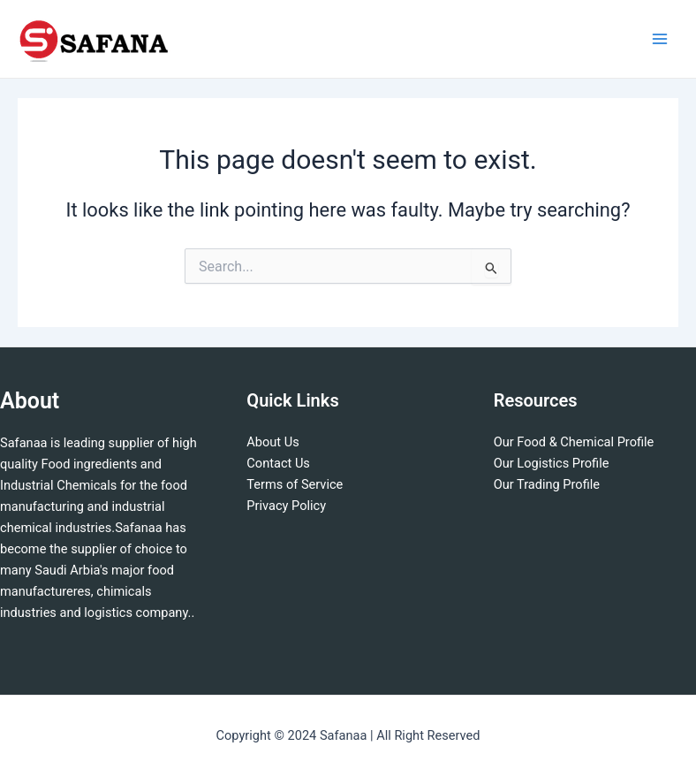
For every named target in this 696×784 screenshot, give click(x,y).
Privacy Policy (286, 506)
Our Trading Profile (547, 484)
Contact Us (278, 463)
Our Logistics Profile (552, 463)
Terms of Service (295, 484)
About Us (272, 442)
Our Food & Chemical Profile (574, 442)
